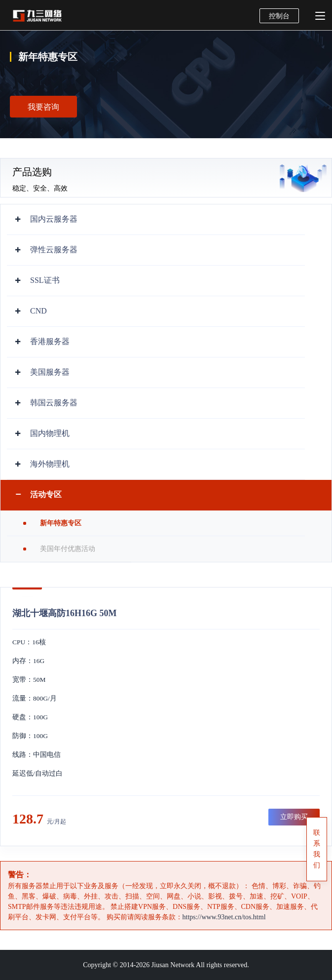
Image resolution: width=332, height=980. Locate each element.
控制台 (279, 16)
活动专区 (46, 494)
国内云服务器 (54, 219)
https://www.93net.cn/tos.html (224, 917)
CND (38, 311)
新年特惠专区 (61, 523)
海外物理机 (50, 464)
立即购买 (294, 817)
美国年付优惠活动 (68, 549)
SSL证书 (45, 280)
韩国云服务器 (54, 403)
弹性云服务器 (54, 250)
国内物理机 (50, 433)
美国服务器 (50, 372)
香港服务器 (50, 341)
